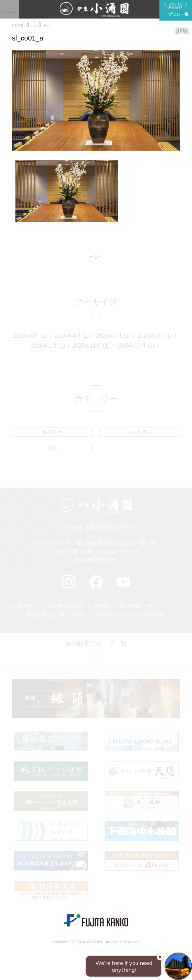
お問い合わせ (25, 606)
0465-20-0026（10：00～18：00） (123, 543)
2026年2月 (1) (155, 336)
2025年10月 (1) (135, 346)
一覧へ (96, 257)
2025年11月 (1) (91, 346)
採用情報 (129, 606)
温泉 (52, 448)
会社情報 (103, 606)
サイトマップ (161, 606)
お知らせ (52, 432)
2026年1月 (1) (48, 346)
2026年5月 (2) (30, 336)
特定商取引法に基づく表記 (56, 615)
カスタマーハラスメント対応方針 (129, 615)
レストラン (140, 432)
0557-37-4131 (123, 551)
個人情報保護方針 (66, 606)
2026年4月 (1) (72, 336)
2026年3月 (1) (113, 336)
